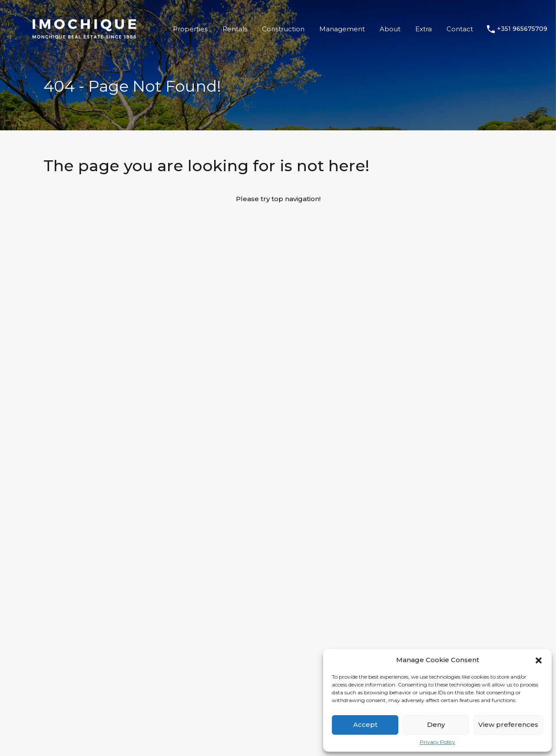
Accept (365, 724)
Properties (190, 29)
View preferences (508, 724)
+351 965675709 (522, 29)
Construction (283, 29)
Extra (424, 29)
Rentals (235, 29)
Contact (460, 29)
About (390, 29)
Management (342, 29)
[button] (539, 660)
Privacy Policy (437, 742)
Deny (436, 724)
